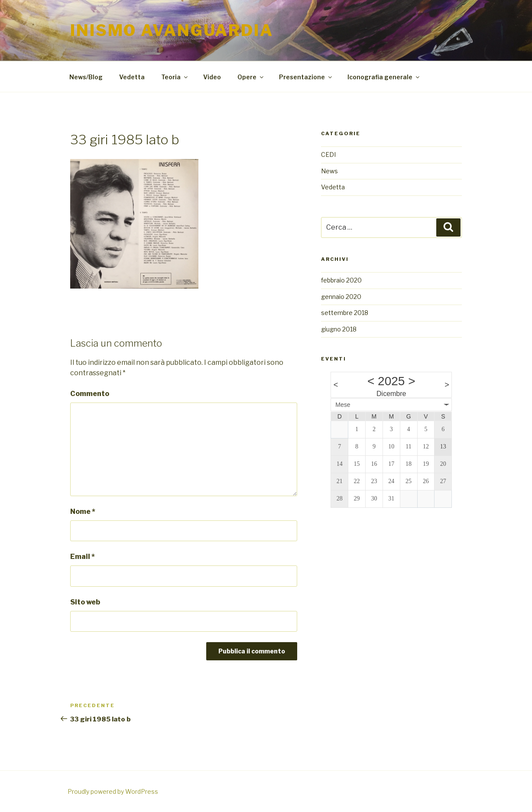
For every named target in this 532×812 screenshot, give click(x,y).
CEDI (328, 154)
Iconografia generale (384, 77)
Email (83, 557)
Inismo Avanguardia (172, 30)
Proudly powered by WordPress (113, 791)
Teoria (175, 77)
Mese (343, 405)
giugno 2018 (339, 329)
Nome (83, 512)
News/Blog (86, 77)
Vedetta (132, 77)
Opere (251, 77)
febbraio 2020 (341, 280)
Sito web (85, 602)
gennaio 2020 (341, 297)
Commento (90, 394)
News (329, 171)
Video (212, 77)
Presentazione (306, 77)
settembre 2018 (345, 313)
